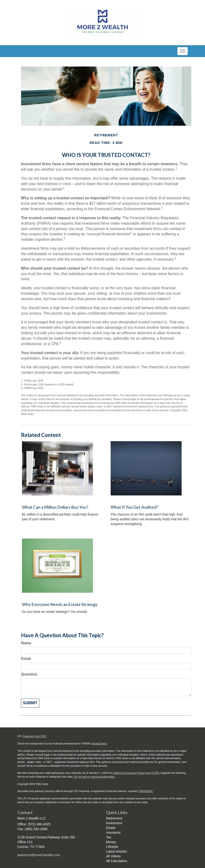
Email (26, 659)
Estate (111, 828)
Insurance (113, 832)
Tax (109, 837)
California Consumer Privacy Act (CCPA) (136, 773)
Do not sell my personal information (94, 777)
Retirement (114, 818)
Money (111, 842)
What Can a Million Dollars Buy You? (55, 507)
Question (29, 674)
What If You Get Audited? (134, 507)
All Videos (113, 856)
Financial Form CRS (34, 736)
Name (26, 643)
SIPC (150, 791)
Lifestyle (112, 847)
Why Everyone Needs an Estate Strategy (60, 604)
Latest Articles (116, 851)
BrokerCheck (99, 743)
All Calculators (117, 861)
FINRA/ (143, 791)
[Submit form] (30, 703)
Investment (114, 823)
